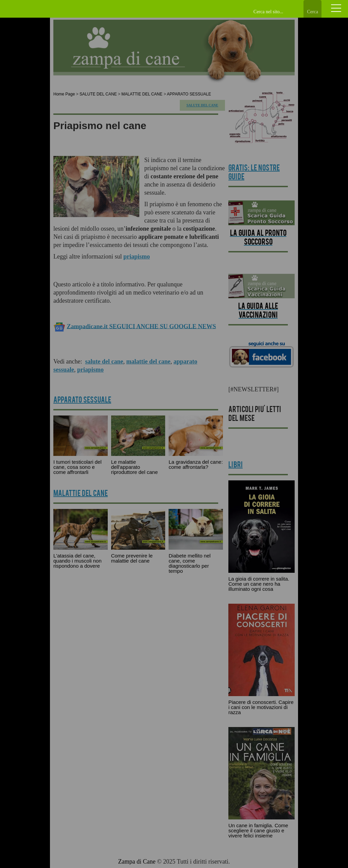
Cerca (312, 12)
